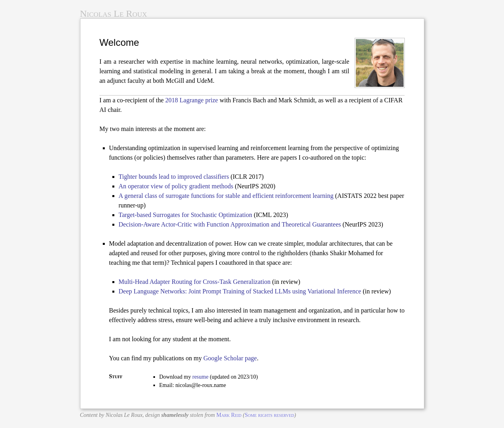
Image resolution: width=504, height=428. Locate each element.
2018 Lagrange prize (192, 100)
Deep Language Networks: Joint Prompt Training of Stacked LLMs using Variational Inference (240, 291)
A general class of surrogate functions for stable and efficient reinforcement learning (226, 196)
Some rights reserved (269, 415)
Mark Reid (229, 415)
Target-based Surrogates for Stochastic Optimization (185, 215)
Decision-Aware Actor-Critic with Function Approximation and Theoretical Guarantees (230, 224)
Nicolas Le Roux (114, 14)
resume (200, 377)
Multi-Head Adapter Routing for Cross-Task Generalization (195, 282)
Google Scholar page (230, 358)
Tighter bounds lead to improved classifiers (174, 177)
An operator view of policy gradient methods (176, 186)
